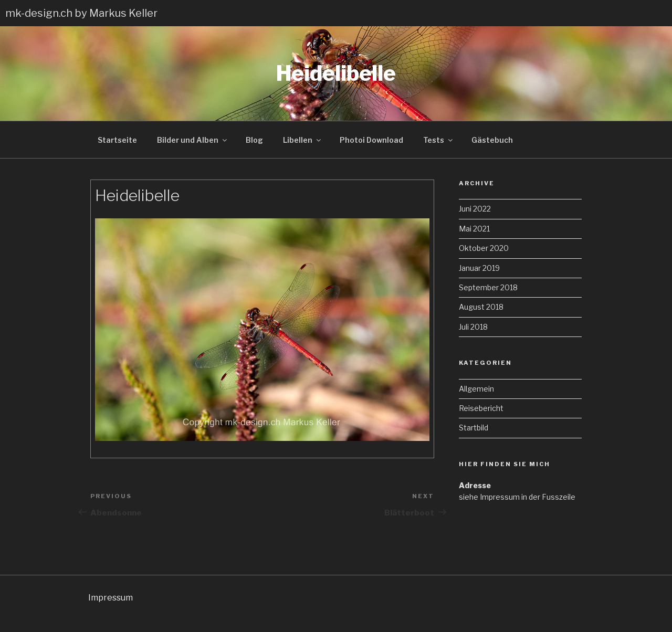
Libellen (303, 140)
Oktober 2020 (484, 248)
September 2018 (488, 287)
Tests (439, 140)
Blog (254, 140)
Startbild (474, 428)
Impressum (111, 598)
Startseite (117, 140)
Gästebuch (492, 140)
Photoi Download (371, 140)
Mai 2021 (474, 229)
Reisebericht (481, 408)
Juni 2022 (475, 209)
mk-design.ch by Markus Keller (81, 13)
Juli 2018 (473, 327)
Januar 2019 (479, 268)
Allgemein (476, 389)
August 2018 (481, 307)
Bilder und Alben (193, 140)
